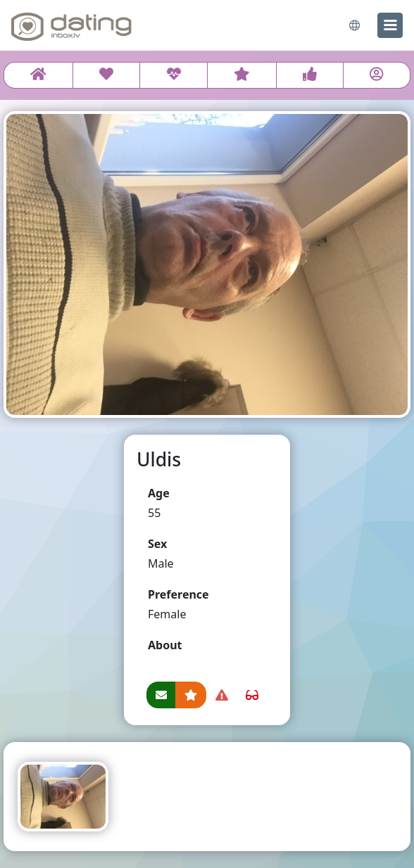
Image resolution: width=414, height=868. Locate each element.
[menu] (390, 25)
